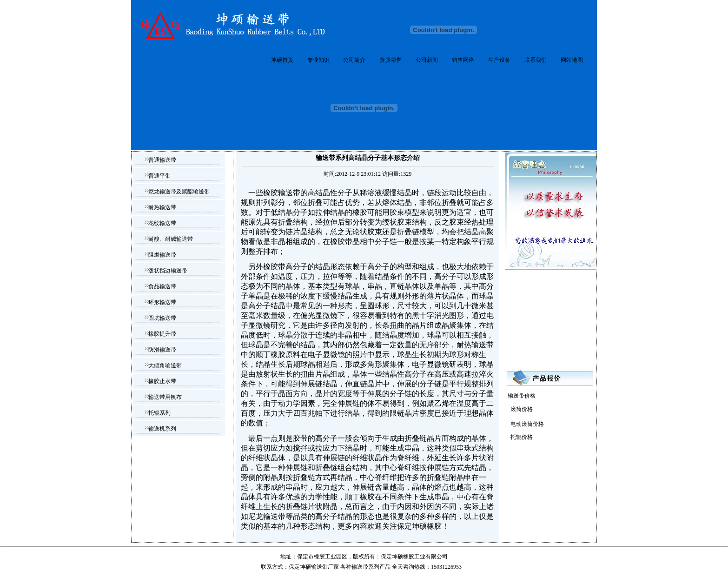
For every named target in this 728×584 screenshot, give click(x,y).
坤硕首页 (282, 60)
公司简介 (354, 60)
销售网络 (463, 60)
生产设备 (499, 60)
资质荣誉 (390, 60)
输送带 (360, 567)
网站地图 (572, 60)
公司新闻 (427, 60)
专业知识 (318, 60)
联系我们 (536, 60)
